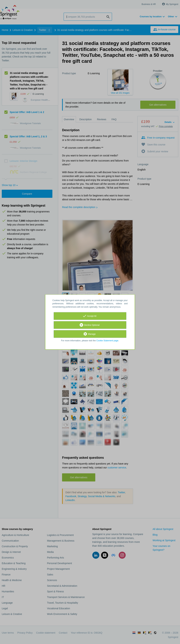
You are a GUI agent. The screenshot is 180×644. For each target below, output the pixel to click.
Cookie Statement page (107, 341)
